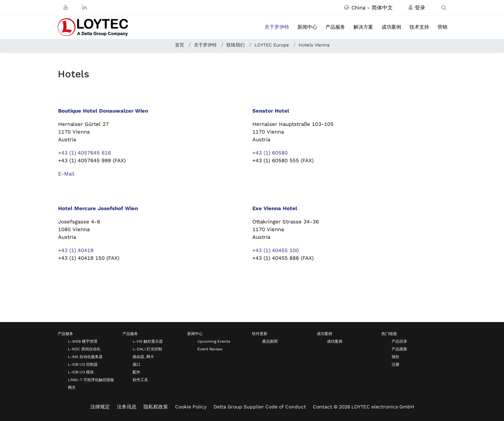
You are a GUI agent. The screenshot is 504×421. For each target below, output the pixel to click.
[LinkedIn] (85, 7)
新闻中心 (307, 27)
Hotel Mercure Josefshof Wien (98, 208)
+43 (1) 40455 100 (276, 250)
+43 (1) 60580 (270, 153)
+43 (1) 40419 (76, 250)
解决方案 (363, 27)
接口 (136, 365)
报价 (395, 357)
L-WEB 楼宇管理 (83, 341)
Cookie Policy (191, 407)
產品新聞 (270, 341)
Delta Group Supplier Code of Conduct (260, 407)
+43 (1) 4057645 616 (85, 153)
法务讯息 (127, 407)
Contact (323, 407)
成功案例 (391, 27)
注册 (395, 365)
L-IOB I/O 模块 (81, 372)
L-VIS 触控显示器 (148, 341)
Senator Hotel (271, 111)
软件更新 (260, 334)
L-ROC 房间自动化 (84, 349)
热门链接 (389, 334)
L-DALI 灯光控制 (147, 349)
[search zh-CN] (444, 8)
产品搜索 (399, 349)
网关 (72, 388)
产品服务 (335, 27)
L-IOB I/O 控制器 (83, 365)
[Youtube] (66, 7)
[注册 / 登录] (411, 8)
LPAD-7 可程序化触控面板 (91, 380)
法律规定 (100, 407)
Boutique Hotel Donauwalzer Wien (103, 111)
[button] (368, 8)
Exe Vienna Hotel (275, 208)
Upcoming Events (214, 341)
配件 (136, 372)
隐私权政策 (156, 407)
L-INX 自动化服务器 (85, 357)
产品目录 (399, 341)
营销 (442, 27)
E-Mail (66, 174)
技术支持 (419, 27)
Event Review (210, 349)
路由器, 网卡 (143, 357)
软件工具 (140, 380)
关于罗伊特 (277, 27)
